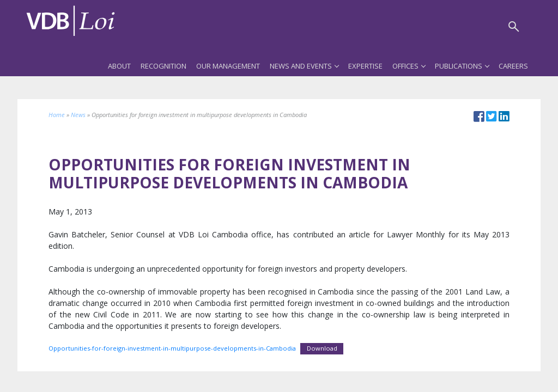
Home (57, 115)
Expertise (365, 66)
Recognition (163, 66)
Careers (513, 66)
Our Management (228, 66)
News (78, 115)
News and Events (304, 66)
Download (322, 348)
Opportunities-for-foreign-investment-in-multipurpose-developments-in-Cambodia (172, 348)
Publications (462, 66)
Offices (409, 66)
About (119, 66)
